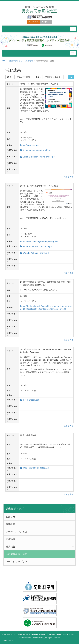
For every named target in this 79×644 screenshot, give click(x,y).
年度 (38, 77)
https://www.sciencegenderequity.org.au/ (39, 241)
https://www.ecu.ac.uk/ (31, 145)
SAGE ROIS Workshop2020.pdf (38, 247)
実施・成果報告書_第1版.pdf (36, 468)
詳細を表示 (69, 177)
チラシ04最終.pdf (31, 400)
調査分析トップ (16, 61)
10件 (10, 77)
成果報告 (29, 61)
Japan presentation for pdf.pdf (37, 150)
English (46, 22)
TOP (4, 61)
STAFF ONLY (7, 641)
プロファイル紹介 (53, 77)
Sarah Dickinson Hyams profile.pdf (39, 157)
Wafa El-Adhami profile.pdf (36, 253)
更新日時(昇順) (24, 77)
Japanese (33, 22)
